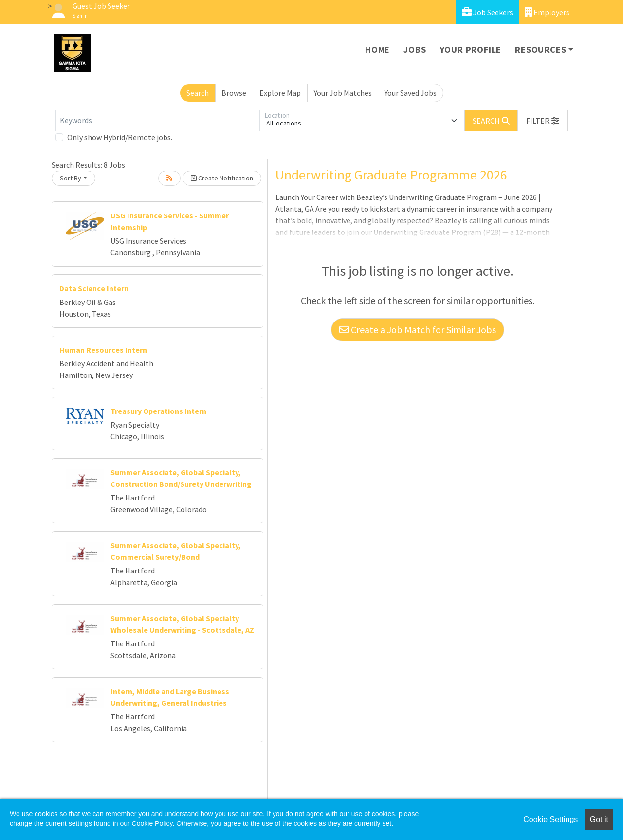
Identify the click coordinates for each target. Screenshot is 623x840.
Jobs (415, 49)
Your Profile (471, 49)
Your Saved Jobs (411, 93)
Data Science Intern (94, 288)
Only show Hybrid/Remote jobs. (120, 137)
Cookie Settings (550, 819)
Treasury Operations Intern (158, 411)
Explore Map (280, 93)
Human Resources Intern (103, 350)
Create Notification (222, 178)
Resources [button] (541, 49)
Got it (599, 819)
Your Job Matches (343, 93)
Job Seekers (487, 12)
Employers (547, 12)
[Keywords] (158, 121)
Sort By (71, 178)
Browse (234, 93)
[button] (543, 121)
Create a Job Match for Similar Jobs (418, 330)
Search (198, 93)
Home (377, 49)
